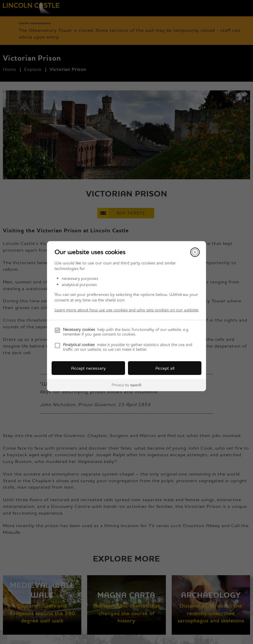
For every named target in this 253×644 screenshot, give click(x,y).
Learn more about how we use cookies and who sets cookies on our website (126, 310)
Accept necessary (88, 368)
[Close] (195, 252)
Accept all (165, 368)
